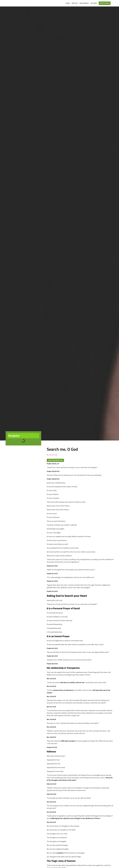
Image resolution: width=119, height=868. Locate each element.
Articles (72, 3)
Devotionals (82, 3)
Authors (91, 3)
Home (65, 3)
